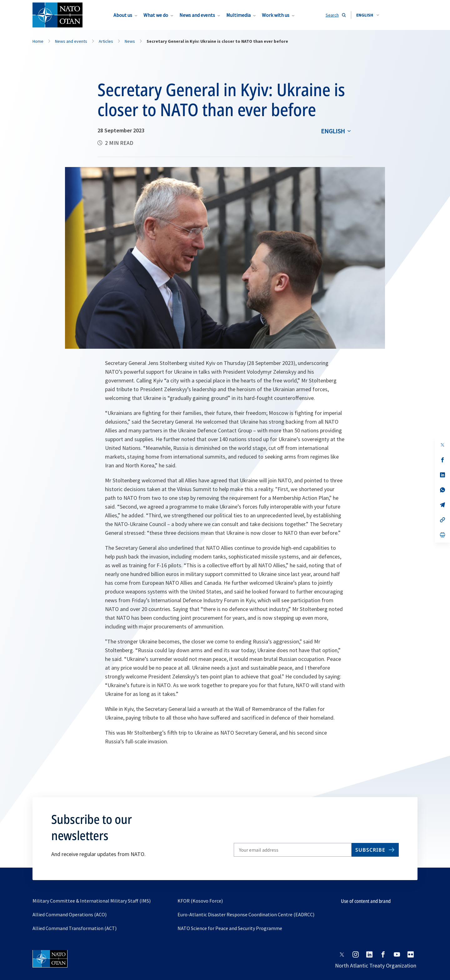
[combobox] (368, 15)
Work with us (276, 15)
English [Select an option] (333, 131)
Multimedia (238, 15)
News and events (197, 15)
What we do (156, 15)
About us (123, 15)
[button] (368, 15)
